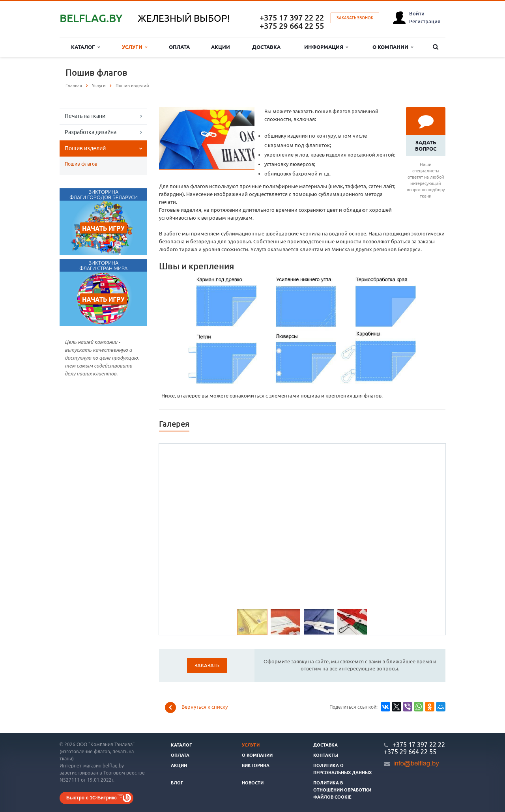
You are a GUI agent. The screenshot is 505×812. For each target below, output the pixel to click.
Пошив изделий (85, 148)
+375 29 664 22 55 (292, 26)
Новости (253, 783)
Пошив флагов (81, 164)
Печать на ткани (85, 116)
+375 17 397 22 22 (292, 18)
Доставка (266, 47)
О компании (393, 47)
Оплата (179, 47)
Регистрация (425, 21)
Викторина (256, 765)
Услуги (135, 47)
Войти (417, 13)
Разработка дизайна (91, 132)
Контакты (326, 755)
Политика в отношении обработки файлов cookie (342, 790)
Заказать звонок (355, 18)
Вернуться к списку (196, 707)
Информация (326, 47)
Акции (221, 47)
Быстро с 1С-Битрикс (92, 798)
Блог (177, 783)
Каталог (85, 47)
